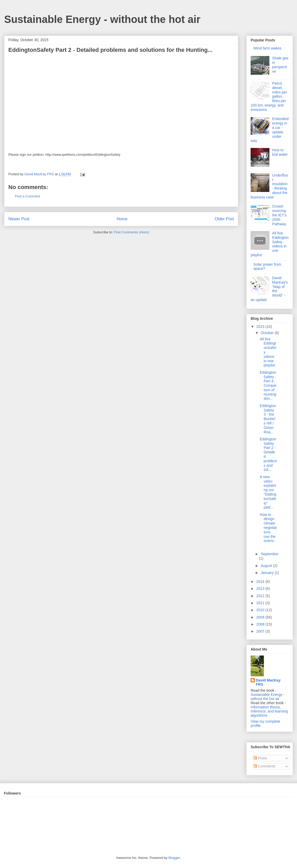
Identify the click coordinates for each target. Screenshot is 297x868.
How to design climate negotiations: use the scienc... (268, 530)
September (269, 554)
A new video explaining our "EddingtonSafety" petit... (268, 492)
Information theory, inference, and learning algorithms (269, 711)
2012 (261, 596)
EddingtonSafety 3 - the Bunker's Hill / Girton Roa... (268, 419)
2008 (261, 624)
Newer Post (19, 219)
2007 (261, 631)
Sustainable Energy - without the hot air (102, 19)
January (268, 573)
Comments (265, 766)
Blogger (174, 858)
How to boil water (280, 152)
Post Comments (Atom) (131, 232)
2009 (261, 617)
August (267, 566)
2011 (261, 603)
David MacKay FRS (268, 682)
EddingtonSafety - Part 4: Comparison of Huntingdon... (268, 386)
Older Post (224, 219)
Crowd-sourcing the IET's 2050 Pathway (279, 215)
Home (122, 219)
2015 (261, 327)
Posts (260, 758)
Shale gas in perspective (280, 65)
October (268, 333)
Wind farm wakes (267, 48)
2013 (261, 589)
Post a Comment (27, 196)
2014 (261, 582)
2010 (261, 610)
